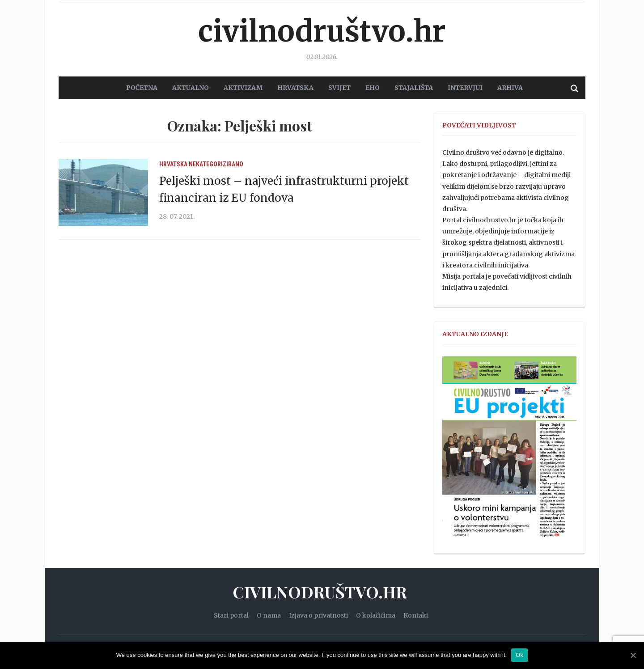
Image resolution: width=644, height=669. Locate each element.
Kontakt (416, 615)
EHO (373, 88)
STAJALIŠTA (414, 88)
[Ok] (633, 655)
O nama (269, 615)
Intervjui (465, 88)
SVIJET (339, 88)
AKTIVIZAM (243, 88)
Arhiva (510, 88)
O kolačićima (376, 615)
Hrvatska (173, 164)
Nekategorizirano (216, 164)
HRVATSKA (295, 88)
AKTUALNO (191, 88)
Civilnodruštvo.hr (322, 31)
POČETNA (142, 88)
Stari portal (231, 615)
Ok (519, 655)
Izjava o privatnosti (318, 615)
